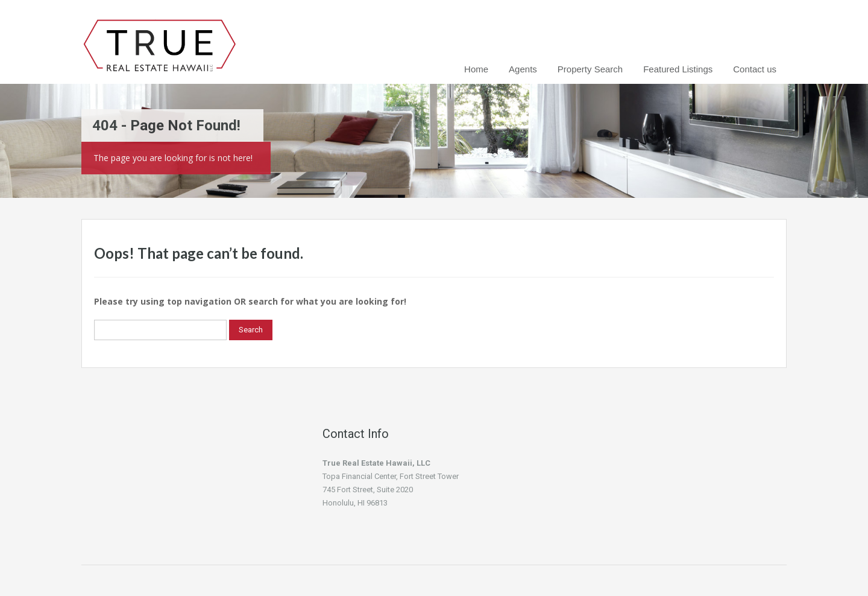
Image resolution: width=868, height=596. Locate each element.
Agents (523, 69)
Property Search (590, 69)
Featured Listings (678, 69)
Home (476, 69)
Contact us (755, 69)
